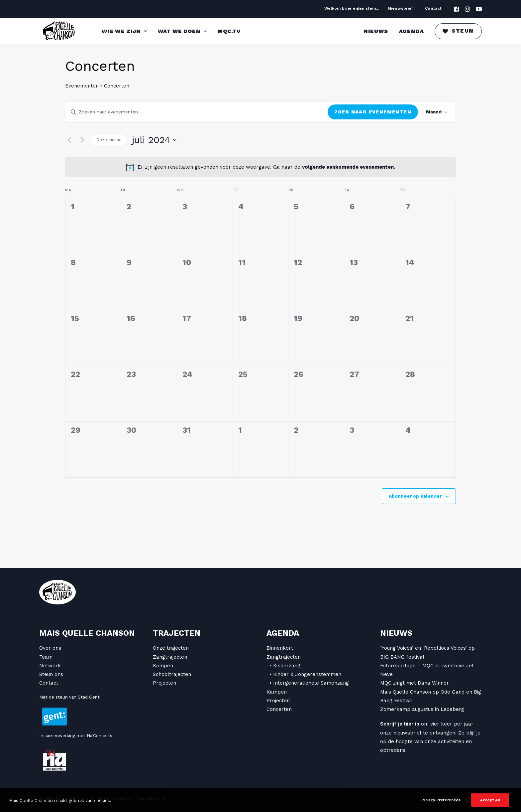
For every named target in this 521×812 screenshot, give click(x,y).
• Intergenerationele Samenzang (309, 683)
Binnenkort (280, 648)
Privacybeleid (150, 799)
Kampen (163, 666)
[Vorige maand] (69, 140)
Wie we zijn (124, 31)
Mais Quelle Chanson (87, 633)
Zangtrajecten (170, 657)
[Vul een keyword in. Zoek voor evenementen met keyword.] (197, 112)
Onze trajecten (171, 648)
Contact (433, 8)
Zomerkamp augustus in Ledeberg (422, 709)
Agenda (412, 31)
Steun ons (51, 674)
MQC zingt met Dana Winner (415, 683)
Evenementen (82, 86)
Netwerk (50, 666)
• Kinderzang (285, 666)
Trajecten (177, 633)
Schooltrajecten (172, 674)
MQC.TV (229, 31)
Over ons (50, 648)
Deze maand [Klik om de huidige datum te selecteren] (109, 140)
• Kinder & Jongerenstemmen (305, 674)
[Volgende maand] (82, 140)
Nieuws (376, 31)
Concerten (279, 709)
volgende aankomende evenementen (348, 167)
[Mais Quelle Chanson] (59, 31)
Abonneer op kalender (415, 496)
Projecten (164, 683)
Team (46, 657)
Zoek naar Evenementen (373, 112)
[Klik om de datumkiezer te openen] (154, 140)
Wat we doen (182, 31)
